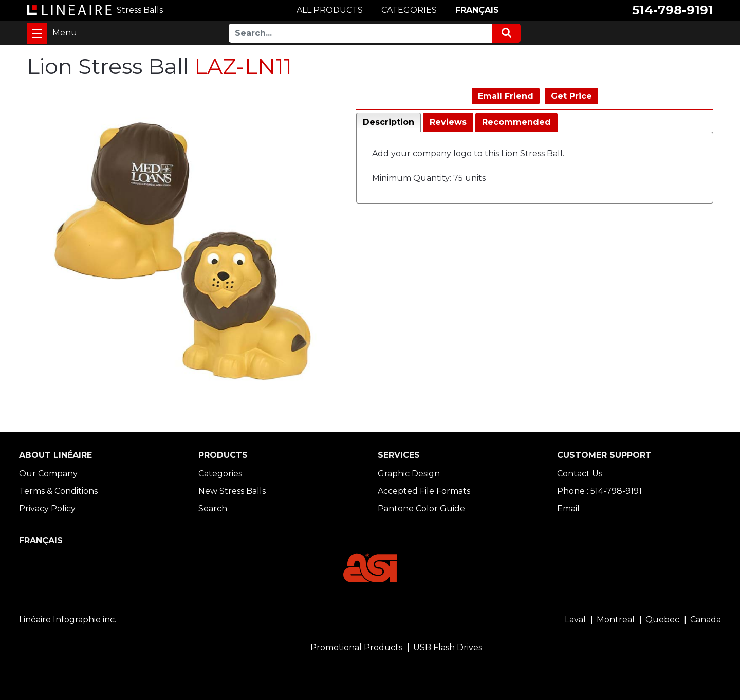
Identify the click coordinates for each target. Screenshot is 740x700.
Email (568, 509)
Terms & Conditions (58, 491)
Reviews (448, 122)
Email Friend (506, 96)
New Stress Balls (232, 491)
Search (213, 509)
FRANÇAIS (477, 10)
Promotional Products (356, 647)
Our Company (48, 474)
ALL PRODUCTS (330, 10)
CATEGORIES (409, 10)
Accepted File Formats (424, 491)
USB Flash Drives (448, 647)
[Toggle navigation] (37, 33)
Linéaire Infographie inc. (68, 620)
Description (388, 122)
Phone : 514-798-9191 (599, 491)
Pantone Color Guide (421, 509)
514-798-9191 (673, 10)
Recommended (516, 122)
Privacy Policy (47, 509)
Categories (220, 474)
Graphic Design (409, 474)
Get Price (571, 96)
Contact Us (580, 474)
